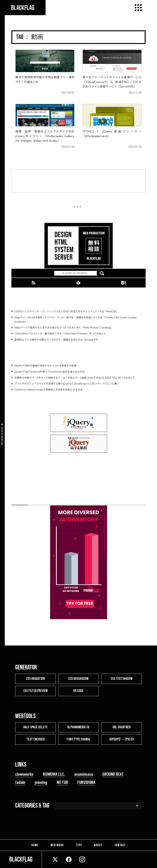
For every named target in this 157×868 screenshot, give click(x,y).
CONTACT (119, 845)
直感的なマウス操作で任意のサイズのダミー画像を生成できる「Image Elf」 (57, 340)
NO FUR (62, 781)
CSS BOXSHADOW (78, 679)
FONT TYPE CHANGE (78, 739)
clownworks (24, 773)
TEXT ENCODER (36, 739)
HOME (37, 845)
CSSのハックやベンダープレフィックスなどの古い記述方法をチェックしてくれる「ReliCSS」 (67, 311)
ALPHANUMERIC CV (78, 727)
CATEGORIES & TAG (32, 805)
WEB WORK (58, 845)
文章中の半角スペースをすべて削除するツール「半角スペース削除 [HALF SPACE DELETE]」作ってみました (75, 378)
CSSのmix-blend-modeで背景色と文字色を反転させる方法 (49, 390)
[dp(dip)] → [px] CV (122, 739)
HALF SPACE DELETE (35, 727)
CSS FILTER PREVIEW (36, 691)
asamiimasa (84, 773)
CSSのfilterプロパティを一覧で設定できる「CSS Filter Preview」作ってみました (60, 334)
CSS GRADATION (36, 679)
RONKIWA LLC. (54, 773)
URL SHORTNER (121, 727)
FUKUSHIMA (86, 781)
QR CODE (78, 691)
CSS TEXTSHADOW (121, 679)
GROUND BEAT (113, 773)
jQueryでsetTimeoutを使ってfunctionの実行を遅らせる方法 (50, 372)
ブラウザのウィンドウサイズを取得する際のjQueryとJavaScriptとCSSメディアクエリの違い (67, 384)
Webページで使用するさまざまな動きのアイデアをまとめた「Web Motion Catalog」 (64, 327)
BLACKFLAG (2, 439)
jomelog (41, 781)
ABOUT (97, 845)
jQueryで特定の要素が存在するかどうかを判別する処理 (45, 366)
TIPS (79, 845)
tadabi (20, 781)
